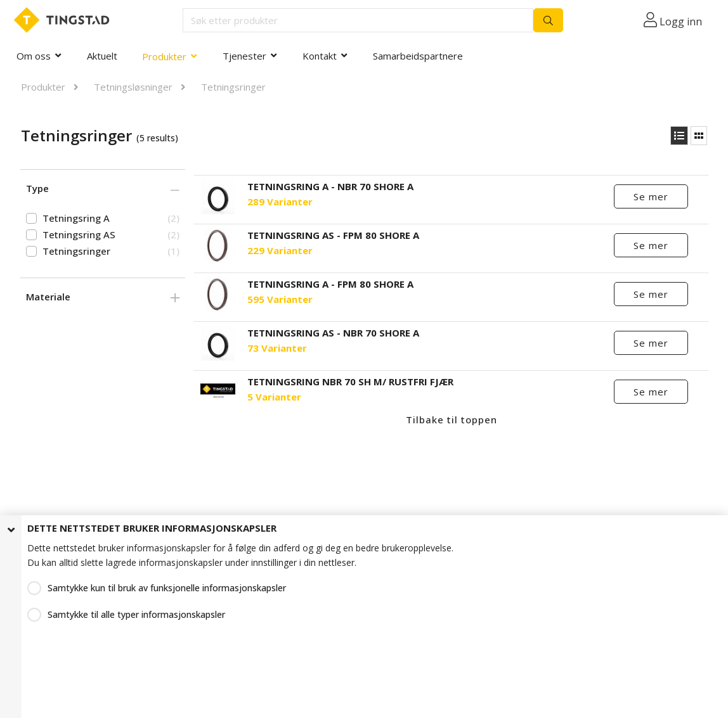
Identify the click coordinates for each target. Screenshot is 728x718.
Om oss (34, 56)
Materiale (48, 297)
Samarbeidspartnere (418, 56)
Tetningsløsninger (133, 87)
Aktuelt (102, 56)
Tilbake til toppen (452, 420)
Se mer (651, 196)
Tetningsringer (233, 87)
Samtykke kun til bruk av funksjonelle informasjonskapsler (167, 588)
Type (37, 188)
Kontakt (320, 56)
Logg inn (681, 22)
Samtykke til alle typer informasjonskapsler (136, 614)
